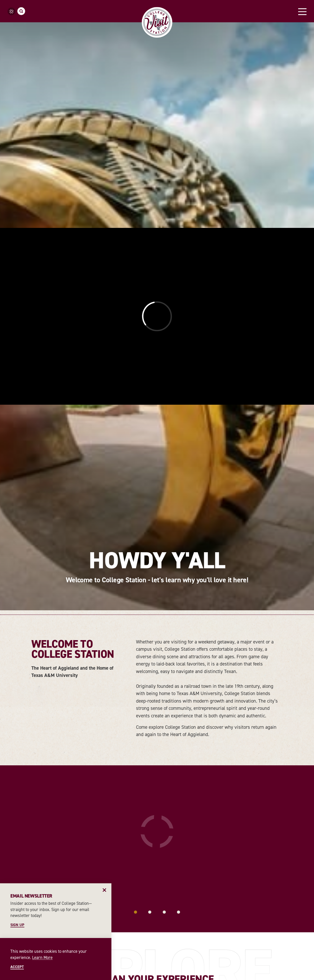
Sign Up (17, 925)
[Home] (157, 22)
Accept (17, 967)
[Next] (306, 840)
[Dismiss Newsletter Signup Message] (105, 890)
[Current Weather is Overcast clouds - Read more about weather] (11, 11)
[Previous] (8, 840)
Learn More (42, 957)
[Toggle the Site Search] (21, 11)
